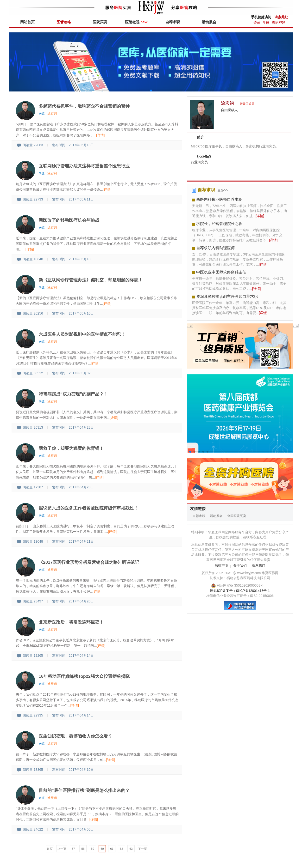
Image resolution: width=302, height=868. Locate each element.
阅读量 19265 (30, 656)
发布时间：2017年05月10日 (73, 259)
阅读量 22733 (30, 199)
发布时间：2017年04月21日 (73, 541)
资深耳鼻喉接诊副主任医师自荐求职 (227, 296)
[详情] (101, 135)
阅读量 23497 (30, 601)
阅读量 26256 (30, 313)
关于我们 (240, 565)
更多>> (223, 190)
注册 (266, 23)
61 (112, 849)
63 (131, 849)
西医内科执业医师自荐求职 (219, 199)
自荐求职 (173, 22)
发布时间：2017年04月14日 (73, 656)
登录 (257, 23)
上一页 (62, 849)
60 (102, 849)
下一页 (143, 849)
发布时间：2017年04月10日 (73, 770)
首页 (50, 849)
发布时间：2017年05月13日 (73, 145)
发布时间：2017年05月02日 (73, 373)
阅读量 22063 (30, 145)
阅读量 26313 (30, 427)
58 (83, 849)
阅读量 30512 (30, 373)
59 (92, 849)
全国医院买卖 (237, 516)
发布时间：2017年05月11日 (73, 199)
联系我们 (258, 565)
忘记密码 (278, 23)
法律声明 (221, 565)
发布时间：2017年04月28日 (73, 427)
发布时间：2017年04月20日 (73, 601)
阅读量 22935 (30, 715)
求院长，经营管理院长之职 (219, 224)
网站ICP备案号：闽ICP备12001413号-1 (240, 591)
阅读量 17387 (30, 487)
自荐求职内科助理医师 (215, 248)
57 (73, 849)
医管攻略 (64, 22)
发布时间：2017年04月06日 (73, 829)
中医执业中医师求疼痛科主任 (221, 272)
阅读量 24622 (30, 829)
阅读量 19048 (30, 541)
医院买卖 (100, 22)
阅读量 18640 (30, 259)
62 (121, 849)
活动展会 (209, 22)
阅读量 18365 (30, 770)
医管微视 (136, 22)
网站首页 (27, 22)
